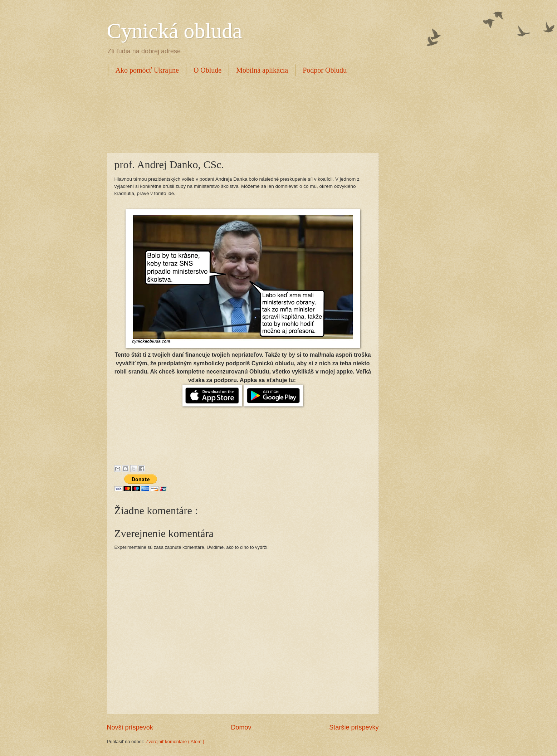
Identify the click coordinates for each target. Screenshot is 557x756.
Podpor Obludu (325, 70)
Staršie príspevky (354, 727)
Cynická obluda (175, 31)
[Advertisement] (237, 113)
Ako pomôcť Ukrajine (147, 70)
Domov (241, 727)
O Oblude (207, 70)
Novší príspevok (130, 727)
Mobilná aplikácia (262, 70)
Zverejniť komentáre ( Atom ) (175, 742)
